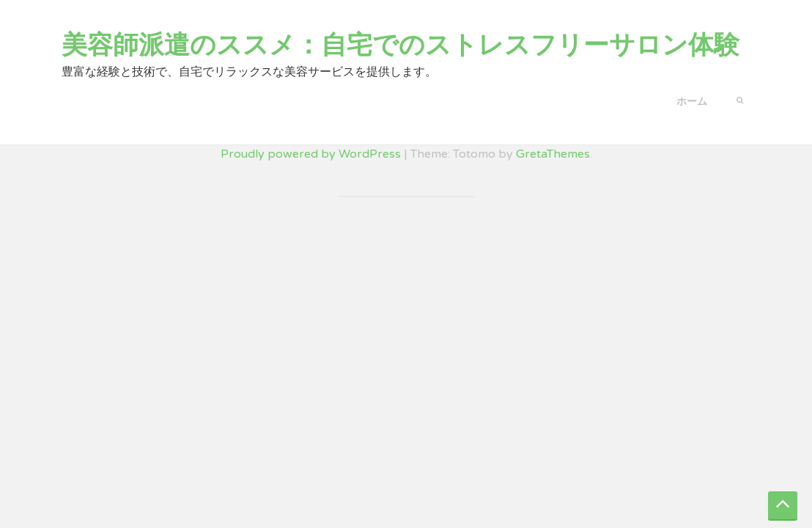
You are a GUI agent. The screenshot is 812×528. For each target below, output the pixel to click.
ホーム (692, 102)
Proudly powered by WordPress (311, 154)
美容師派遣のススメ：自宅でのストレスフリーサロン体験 (401, 45)
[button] (740, 99)
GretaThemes (553, 154)
